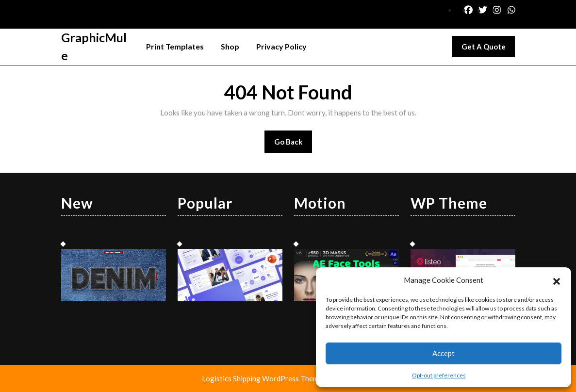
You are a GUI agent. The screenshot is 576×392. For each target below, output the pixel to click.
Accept (444, 353)
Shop (230, 46)
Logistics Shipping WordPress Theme (263, 378)
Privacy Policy (281, 46)
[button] (557, 280)
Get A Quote (488, 49)
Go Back (293, 145)
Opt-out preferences (439, 375)
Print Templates (175, 46)
